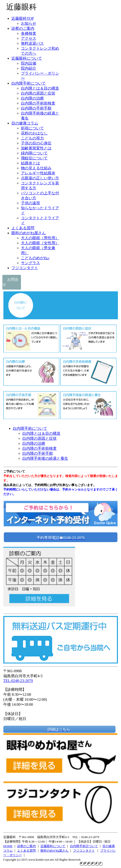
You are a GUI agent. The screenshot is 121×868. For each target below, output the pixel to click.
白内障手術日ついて (84, 846)
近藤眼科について (53, 846)
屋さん (64, 851)
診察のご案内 (26, 846)
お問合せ (10, 282)
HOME (8, 846)
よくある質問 (26, 851)
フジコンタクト (84, 851)
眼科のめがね (50, 851)
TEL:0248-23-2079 (18, 681)
